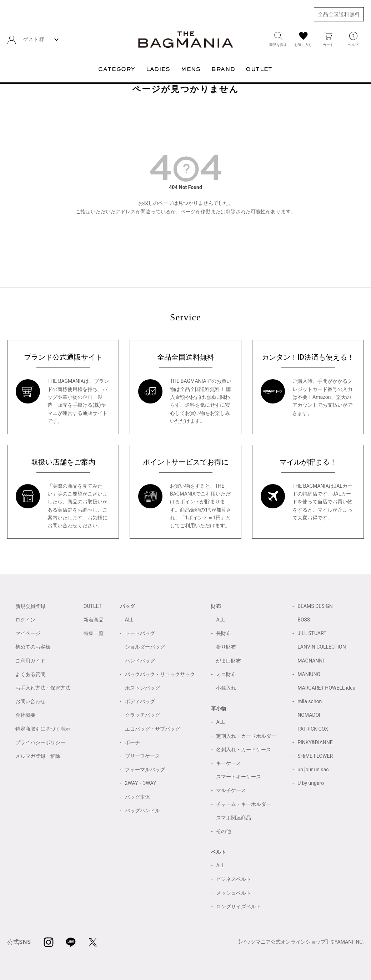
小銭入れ (226, 688)
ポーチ (132, 742)
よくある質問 (30, 674)
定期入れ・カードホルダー (246, 736)
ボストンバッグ (142, 688)
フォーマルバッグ (145, 770)
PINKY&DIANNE (315, 742)
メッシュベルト (234, 893)
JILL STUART (312, 633)
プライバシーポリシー (40, 742)
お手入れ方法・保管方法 (43, 688)
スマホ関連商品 (234, 818)
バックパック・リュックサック (160, 674)
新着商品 (94, 620)
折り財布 (226, 647)
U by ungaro (311, 783)
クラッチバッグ (142, 715)
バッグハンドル (142, 811)
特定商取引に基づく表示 (43, 729)
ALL (129, 620)
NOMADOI (309, 715)
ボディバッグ (140, 701)
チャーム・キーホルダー (244, 804)
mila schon (310, 701)
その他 (224, 831)
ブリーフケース (142, 756)
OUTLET (93, 606)
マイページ (28, 633)
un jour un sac (313, 770)
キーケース (229, 763)
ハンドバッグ (140, 661)
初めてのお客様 (33, 647)
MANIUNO (309, 674)
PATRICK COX (313, 729)
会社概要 (25, 715)
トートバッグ (140, 633)
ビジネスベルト (234, 879)
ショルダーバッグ (145, 647)
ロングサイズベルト (239, 907)
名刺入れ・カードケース (244, 750)
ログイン (25, 620)
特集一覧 (94, 633)
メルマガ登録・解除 (38, 756)
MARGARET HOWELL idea (326, 688)
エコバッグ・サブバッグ (152, 729)
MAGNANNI (311, 661)
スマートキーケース (239, 777)
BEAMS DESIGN (315, 606)
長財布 (224, 633)
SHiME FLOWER (315, 756)
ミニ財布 (226, 674)
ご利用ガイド (30, 661)
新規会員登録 (30, 606)
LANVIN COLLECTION (322, 647)
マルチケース (231, 790)
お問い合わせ (62, 525)
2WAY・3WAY (141, 783)
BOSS (304, 620)
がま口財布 (229, 661)
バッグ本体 (137, 797)
